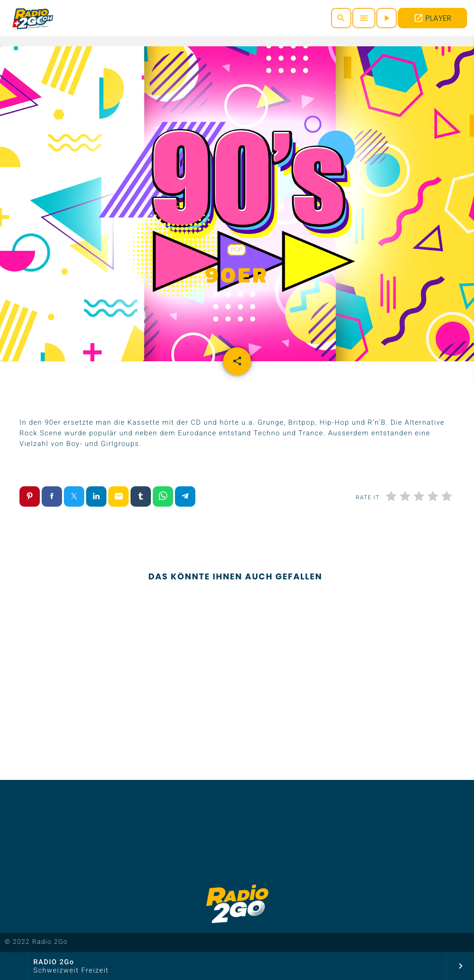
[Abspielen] (387, 18)
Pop (237, 250)
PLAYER (432, 18)
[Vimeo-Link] (33, 18)
